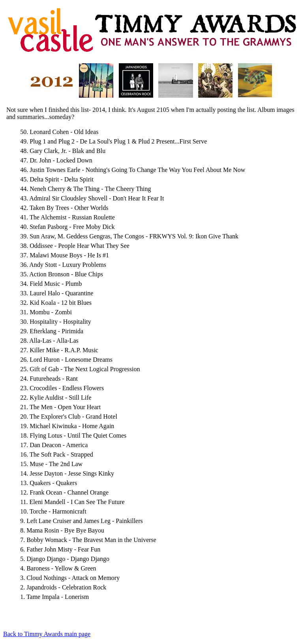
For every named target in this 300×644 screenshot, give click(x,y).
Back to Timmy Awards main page (47, 634)
